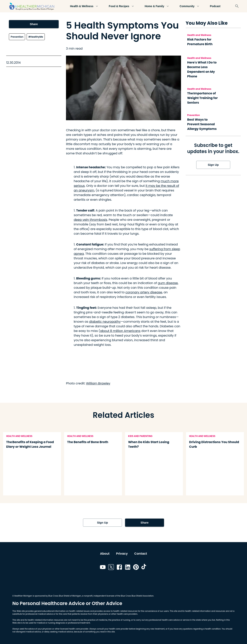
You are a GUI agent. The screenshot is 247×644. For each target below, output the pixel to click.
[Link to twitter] (111, 568)
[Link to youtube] (103, 568)
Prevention (17, 37)
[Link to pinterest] (136, 568)
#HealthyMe (36, 37)
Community (189, 6)
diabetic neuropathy (105, 322)
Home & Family (157, 6)
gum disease (168, 283)
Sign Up (213, 165)
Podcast (215, 6)
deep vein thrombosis (91, 220)
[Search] (237, 6)
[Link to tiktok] (144, 568)
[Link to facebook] (119, 568)
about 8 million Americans (120, 331)
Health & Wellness (84, 6)
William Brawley (98, 383)
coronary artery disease (144, 292)
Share (34, 24)
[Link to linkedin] (128, 568)
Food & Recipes (121, 6)
